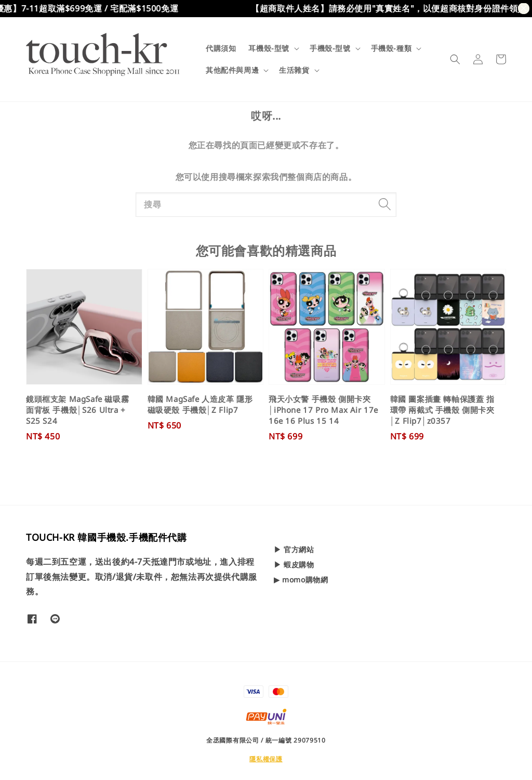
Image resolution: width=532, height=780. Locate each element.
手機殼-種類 (391, 48)
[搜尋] (384, 204)
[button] (455, 59)
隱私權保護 (266, 759)
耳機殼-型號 (269, 48)
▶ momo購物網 (301, 580)
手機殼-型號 (330, 48)
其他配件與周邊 (232, 70)
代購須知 (221, 48)
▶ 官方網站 (294, 550)
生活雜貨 (294, 70)
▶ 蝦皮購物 (294, 564)
